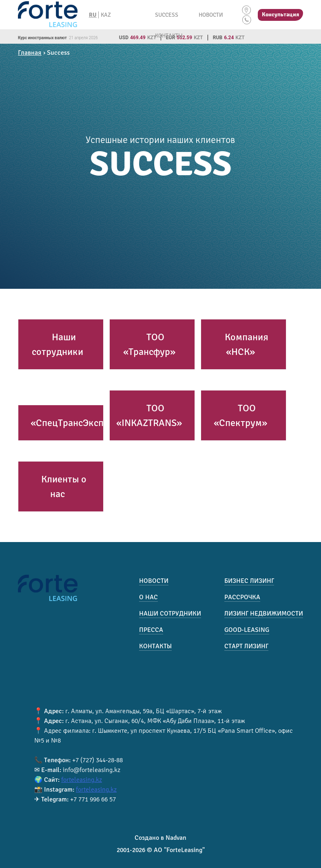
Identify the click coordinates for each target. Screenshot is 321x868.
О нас (148, 597)
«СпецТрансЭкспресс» (79, 423)
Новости (211, 15)
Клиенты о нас (64, 486)
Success (167, 15)
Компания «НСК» (247, 344)
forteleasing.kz (82, 780)
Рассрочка (242, 597)
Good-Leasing (247, 630)
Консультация (280, 15)
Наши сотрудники (58, 344)
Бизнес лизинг (249, 581)
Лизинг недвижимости (264, 614)
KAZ (106, 15)
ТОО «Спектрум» (240, 415)
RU (93, 15)
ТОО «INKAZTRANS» (149, 415)
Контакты (169, 36)
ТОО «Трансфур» (149, 344)
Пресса (151, 630)
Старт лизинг (246, 646)
